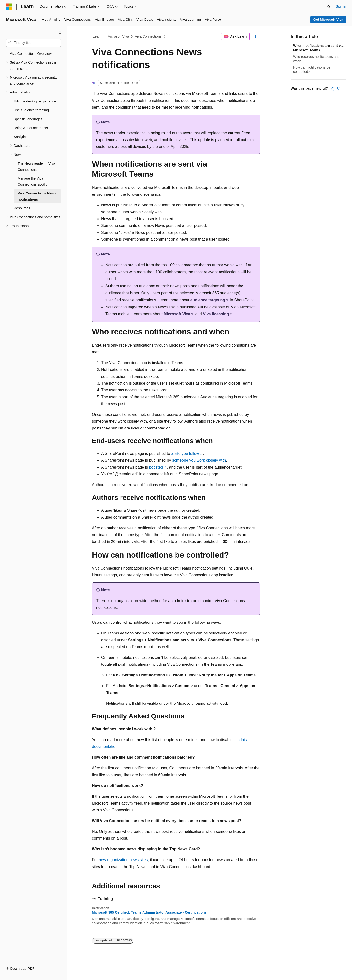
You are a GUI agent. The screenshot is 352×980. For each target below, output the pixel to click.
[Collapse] (60, 33)
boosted (156, 467)
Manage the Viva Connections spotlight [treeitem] (34, 181)
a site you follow (185, 454)
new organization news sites (123, 860)
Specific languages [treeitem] (28, 119)
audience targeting (208, 300)
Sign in (341, 6)
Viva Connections (148, 36)
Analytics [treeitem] (21, 137)
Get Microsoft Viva (328, 20)
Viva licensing (216, 314)
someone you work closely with (199, 460)
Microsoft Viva (118, 36)
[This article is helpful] (333, 89)
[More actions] (256, 37)
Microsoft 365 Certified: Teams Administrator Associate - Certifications (149, 912)
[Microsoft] (9, 7)
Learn (97, 36)
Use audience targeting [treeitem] (31, 110)
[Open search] (329, 7)
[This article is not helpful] (339, 89)
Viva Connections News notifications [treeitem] (37, 196)
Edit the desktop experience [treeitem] (35, 101)
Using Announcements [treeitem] (31, 128)
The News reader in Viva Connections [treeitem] (36, 167)
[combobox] (33, 43)
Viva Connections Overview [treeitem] (31, 54)
